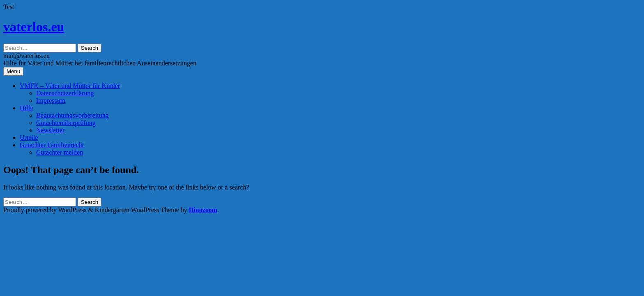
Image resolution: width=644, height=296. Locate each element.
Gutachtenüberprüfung (66, 123)
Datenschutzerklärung (65, 93)
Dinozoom (203, 210)
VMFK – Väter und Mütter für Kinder (70, 86)
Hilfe (26, 108)
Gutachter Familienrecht (52, 145)
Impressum (51, 101)
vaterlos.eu (34, 27)
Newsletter (50, 130)
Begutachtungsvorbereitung (72, 115)
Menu (13, 71)
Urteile (29, 138)
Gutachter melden (60, 152)
